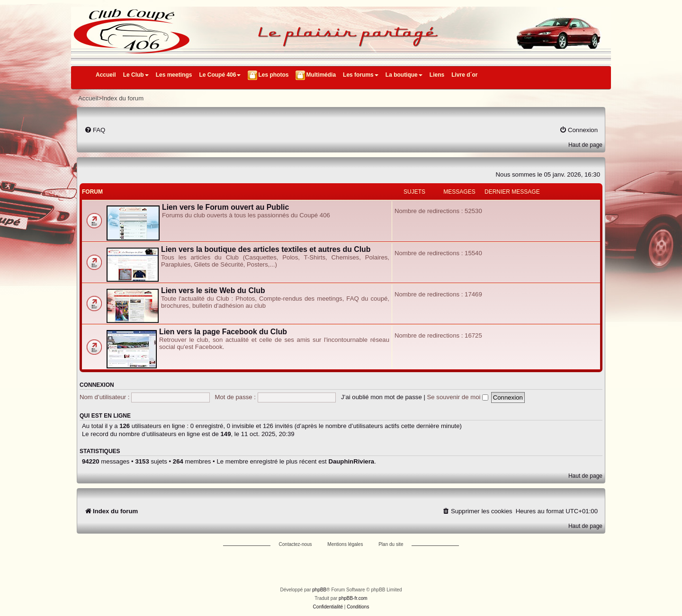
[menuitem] (95, 130)
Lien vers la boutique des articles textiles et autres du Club (266, 249)
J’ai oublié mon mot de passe (381, 397)
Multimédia (321, 75)
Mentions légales (345, 544)
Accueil (106, 75)
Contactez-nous (296, 544)
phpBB (319, 590)
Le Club (136, 75)
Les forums (361, 75)
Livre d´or (464, 75)
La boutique (404, 75)
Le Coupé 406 (220, 75)
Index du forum (123, 98)
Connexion (97, 385)
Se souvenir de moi (458, 397)
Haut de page (585, 145)
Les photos (273, 75)
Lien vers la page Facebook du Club (223, 332)
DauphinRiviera (351, 461)
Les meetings (174, 75)
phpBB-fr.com (353, 598)
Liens (437, 75)
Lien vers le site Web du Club (213, 290)
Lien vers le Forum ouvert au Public (225, 207)
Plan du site (391, 544)
